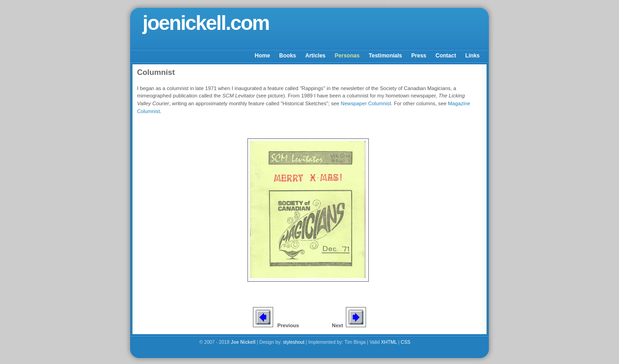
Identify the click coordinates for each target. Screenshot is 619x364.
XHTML (389, 342)
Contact (446, 56)
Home (262, 56)
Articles (315, 56)
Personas (347, 56)
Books (288, 56)
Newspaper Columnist (366, 103)
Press (419, 56)
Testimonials (385, 56)
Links (473, 56)
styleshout (293, 342)
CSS (405, 342)
